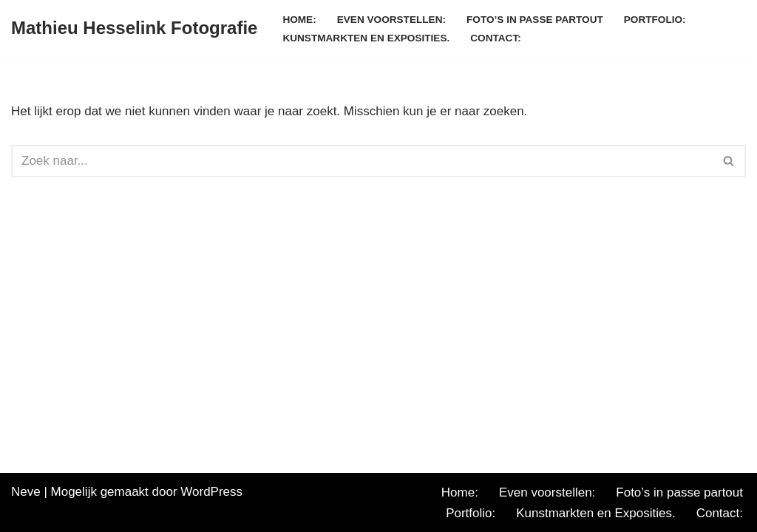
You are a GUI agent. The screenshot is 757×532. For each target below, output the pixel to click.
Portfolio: (655, 20)
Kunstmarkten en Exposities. (366, 38)
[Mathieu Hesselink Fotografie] (134, 28)
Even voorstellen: (391, 20)
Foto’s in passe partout (535, 20)
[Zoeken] (362, 161)
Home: (299, 20)
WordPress (211, 492)
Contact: (495, 38)
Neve (26, 492)
